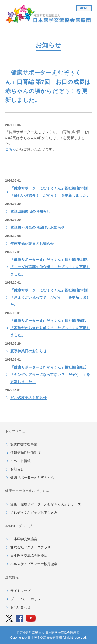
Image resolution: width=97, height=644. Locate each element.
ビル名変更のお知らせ (28, 398)
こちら (11, 149)
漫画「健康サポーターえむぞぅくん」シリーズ (46, 504)
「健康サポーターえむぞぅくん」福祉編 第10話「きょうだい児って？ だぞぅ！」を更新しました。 (50, 297)
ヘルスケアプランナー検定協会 (34, 564)
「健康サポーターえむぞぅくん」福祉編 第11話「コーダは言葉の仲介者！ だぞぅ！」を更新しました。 (50, 267)
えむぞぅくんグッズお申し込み (34, 512)
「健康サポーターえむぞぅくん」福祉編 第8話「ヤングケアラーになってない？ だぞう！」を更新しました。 (50, 375)
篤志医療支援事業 (24, 444)
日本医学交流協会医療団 (29, 556)
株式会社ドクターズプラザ (31, 547)
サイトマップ (20, 591)
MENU (84, 8)
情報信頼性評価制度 (25, 453)
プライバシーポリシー (27, 599)
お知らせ (17, 469)
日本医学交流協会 (24, 539)
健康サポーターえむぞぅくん (32, 477)
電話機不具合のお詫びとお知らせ (38, 227)
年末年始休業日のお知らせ (32, 244)
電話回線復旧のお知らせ (30, 211)
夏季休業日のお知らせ (28, 351)
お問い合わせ (20, 607)
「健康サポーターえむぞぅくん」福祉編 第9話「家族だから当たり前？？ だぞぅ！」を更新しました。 (50, 328)
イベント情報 (20, 461)
